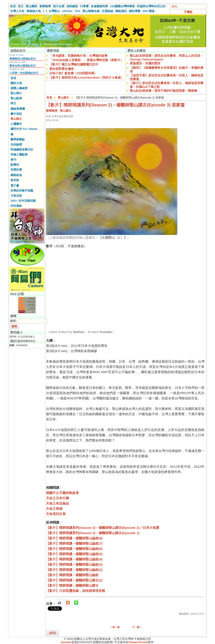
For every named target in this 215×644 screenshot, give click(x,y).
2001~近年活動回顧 (23, 201)
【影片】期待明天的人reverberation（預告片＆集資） (87, 78)
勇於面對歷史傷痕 (62, 69)
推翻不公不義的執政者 (62, 493)
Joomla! (66, 642)
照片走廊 (59, 6)
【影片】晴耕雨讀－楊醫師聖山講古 (72, 585)
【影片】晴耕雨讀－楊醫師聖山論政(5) (74, 554)
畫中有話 (16, 114)
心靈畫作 (16, 124)
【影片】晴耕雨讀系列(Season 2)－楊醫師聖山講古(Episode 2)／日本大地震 (103, 528)
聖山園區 (32, 6)
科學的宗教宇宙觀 (22, 191)
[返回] (53, 633)
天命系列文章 (56, 514)
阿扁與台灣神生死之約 (151, 6)
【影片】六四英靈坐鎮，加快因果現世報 (76, 591)
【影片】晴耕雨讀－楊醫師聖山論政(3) (74, 564)
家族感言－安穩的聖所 (145, 63)
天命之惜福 (54, 509)
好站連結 (16, 206)
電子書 (15, 186)
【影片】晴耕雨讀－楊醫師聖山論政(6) (74, 549)
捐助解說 (72, 6)
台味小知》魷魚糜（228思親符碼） (73, 73)
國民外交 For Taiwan (24, 129)
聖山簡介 (16, 93)
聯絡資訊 (121, 11)
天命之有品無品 (57, 503)
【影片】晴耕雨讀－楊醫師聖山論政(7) (74, 543)
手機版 (188, 12)
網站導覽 (135, 11)
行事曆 (84, 6)
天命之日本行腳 (57, 498)
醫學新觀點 (18, 139)
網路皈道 (16, 175)
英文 (21, 6)
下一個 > (137, 627)
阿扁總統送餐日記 (22, 149)
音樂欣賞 (16, 170)
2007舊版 (149, 11)
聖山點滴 (16, 98)
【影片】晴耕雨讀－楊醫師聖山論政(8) (74, 538)
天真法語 (16, 196)
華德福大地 (34, 11)
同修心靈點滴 (19, 154)
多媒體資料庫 (99, 6)
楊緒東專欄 (18, 109)
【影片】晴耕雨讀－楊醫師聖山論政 (72, 575)
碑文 (13, 103)
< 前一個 (115, 627)
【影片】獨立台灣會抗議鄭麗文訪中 (74, 64)
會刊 (13, 160)
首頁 (13, 6)
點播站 (15, 165)
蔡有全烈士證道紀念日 (23, 66)
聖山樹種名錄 (91, 11)
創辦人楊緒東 (19, 88)
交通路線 (107, 11)
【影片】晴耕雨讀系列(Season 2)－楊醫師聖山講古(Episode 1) (93, 533)
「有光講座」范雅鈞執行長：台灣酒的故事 (78, 56)
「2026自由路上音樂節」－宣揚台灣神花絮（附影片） (86, 60)
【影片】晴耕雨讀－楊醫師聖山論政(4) (74, 559)
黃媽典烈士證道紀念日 (23, 59)
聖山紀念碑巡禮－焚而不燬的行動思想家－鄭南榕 (164, 91)
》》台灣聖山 (51, 11)
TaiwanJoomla (138, 642)
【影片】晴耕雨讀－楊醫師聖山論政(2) (74, 570)
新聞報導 (45, 6)
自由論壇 (16, 144)
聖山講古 (16, 119)
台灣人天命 (17, 11)
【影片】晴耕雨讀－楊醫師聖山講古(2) (74, 580)
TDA (77, 11)
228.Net (67, 11)
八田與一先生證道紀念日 (24, 73)
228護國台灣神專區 (122, 6)
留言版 (15, 180)
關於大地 (16, 83)
